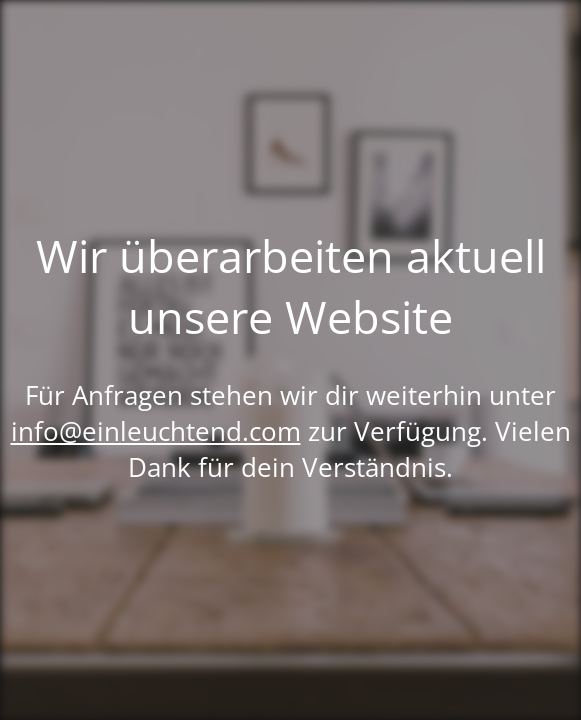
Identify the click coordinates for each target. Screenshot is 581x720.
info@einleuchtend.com (156, 431)
